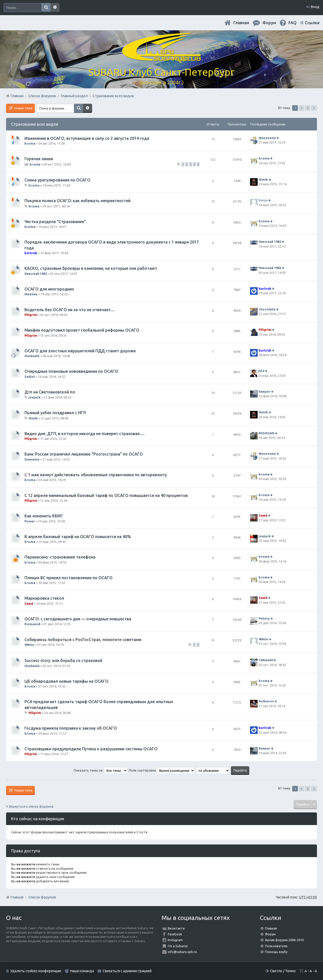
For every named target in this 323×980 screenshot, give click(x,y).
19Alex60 (266, 660)
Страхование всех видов (35, 124)
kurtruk (31, 253)
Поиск (46, 8)
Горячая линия (39, 159)
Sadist (30, 377)
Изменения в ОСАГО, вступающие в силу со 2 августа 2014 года (87, 138)
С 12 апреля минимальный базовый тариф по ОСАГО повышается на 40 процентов (106, 495)
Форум (270, 934)
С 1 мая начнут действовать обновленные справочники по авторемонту (96, 475)
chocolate (267, 309)
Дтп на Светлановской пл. (50, 392)
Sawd (263, 515)
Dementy (32, 459)
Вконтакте (176, 928)
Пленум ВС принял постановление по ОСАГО (69, 578)
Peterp (264, 618)
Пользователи (276, 946)
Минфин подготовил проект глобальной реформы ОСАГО (82, 330)
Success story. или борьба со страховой (63, 660)
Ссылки (312, 23)
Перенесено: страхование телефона (60, 557)
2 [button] (301, 108)
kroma (30, 143)
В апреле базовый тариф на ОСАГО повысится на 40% (78, 537)
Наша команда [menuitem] (82, 971)
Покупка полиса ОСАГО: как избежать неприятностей (77, 201)
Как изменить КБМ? (44, 516)
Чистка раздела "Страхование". (56, 222)
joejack (35, 397)
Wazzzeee (267, 138)
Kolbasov (266, 701)
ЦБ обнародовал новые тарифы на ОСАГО (66, 681)
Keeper (264, 391)
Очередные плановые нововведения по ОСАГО (71, 371)
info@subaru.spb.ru (182, 952)
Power (30, 521)
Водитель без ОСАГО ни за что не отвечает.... (70, 310)
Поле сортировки (162, 770)
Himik (263, 179)
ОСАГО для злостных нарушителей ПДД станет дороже (80, 351)
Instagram (175, 940)
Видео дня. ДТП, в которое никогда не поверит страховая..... (85, 434)
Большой (32, 624)
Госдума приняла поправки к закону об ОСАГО (71, 728)
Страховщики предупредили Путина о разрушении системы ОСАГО (91, 749)
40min (29, 645)
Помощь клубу (276, 952)
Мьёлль (31, 294)
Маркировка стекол (44, 598)
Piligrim (31, 315)
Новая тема (23, 108)
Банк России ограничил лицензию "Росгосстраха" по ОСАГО (84, 454)
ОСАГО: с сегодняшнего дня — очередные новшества (78, 619)
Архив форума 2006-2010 (284, 940)
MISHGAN (266, 433)
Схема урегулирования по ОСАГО (57, 180)
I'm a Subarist (178, 946)
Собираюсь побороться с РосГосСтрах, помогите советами (83, 640)
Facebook (175, 934)
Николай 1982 (270, 242)
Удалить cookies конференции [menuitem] (36, 971)
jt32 (261, 371)
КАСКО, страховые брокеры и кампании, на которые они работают (91, 268)
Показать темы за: (101, 770)
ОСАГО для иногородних (49, 289)
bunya (263, 200)
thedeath (32, 356)
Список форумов (42, 897)
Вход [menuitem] (315, 7)
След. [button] (314, 108)
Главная (241, 23)
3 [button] (308, 108)
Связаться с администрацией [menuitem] (127, 971)
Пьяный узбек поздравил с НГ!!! (55, 413)
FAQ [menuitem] (292, 23)
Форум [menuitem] (269, 23)
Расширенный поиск (55, 8)
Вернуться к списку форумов (31, 806)
